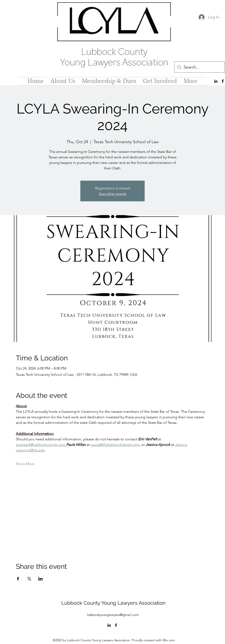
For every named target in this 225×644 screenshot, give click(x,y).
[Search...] (199, 67)
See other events (113, 194)
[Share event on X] (29, 579)
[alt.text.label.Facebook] (223, 81)
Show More (25, 464)
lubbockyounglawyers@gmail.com (113, 615)
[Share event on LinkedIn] (41, 579)
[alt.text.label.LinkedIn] (216, 81)
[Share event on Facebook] (18, 579)
